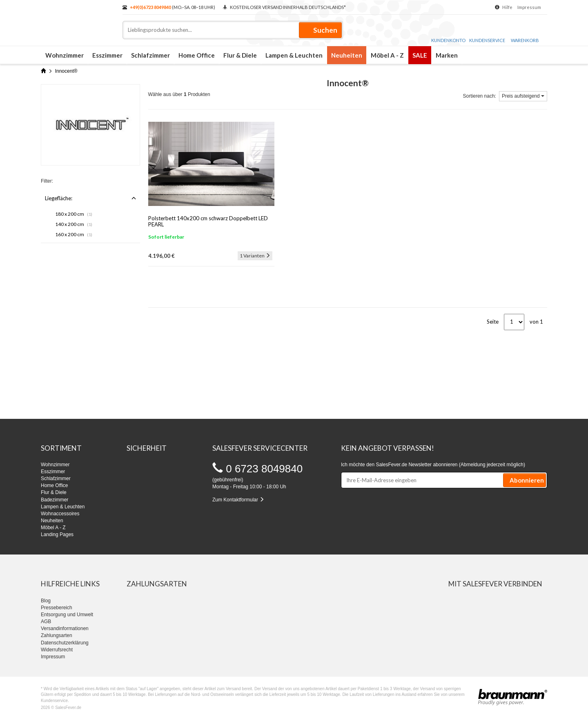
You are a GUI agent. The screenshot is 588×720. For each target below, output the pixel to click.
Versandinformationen (65, 628)
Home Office (197, 55)
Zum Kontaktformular (238, 500)
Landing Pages (57, 534)
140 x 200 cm (74, 224)
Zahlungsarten (57, 635)
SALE (420, 55)
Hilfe (507, 7)
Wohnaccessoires (60, 514)
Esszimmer (107, 55)
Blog (46, 601)
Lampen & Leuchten (294, 55)
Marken (447, 55)
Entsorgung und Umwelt (67, 615)
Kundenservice (487, 32)
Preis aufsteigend (523, 96)
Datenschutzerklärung (65, 643)
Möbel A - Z (387, 55)
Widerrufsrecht (57, 650)
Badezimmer (55, 500)
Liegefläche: (90, 198)
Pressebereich (57, 608)
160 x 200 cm (74, 234)
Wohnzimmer (65, 55)
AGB (46, 622)
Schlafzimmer (150, 55)
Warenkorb (525, 33)
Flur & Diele (240, 55)
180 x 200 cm (74, 214)
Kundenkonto (448, 32)
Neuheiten (347, 55)
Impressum (529, 7)
